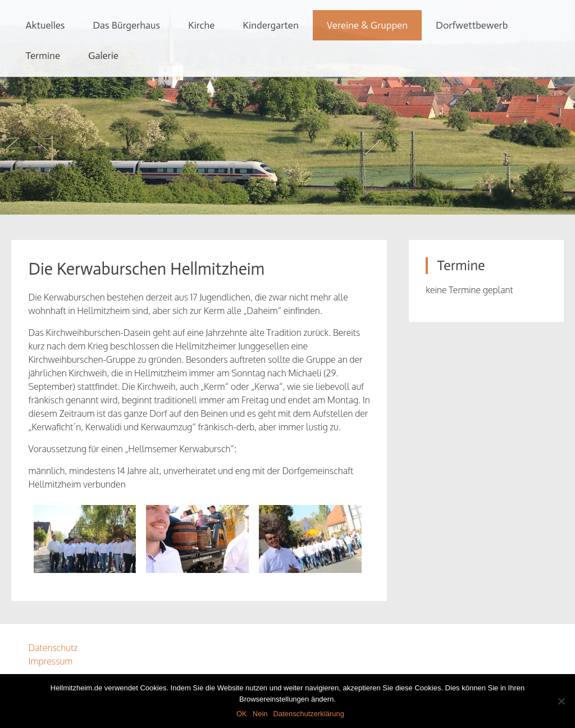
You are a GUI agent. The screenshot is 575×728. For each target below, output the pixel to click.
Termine (43, 56)
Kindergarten (270, 25)
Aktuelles (45, 25)
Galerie (103, 56)
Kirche (201, 25)
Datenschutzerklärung (309, 714)
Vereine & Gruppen (367, 25)
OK (242, 714)
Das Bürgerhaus (126, 25)
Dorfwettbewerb (472, 25)
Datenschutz (53, 648)
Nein (260, 714)
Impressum (50, 661)
